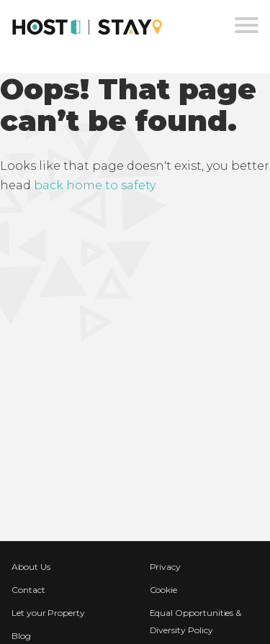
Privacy (166, 567)
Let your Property (48, 613)
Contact (28, 590)
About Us (31, 567)
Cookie (164, 590)
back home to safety (95, 185)
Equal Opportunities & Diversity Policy (196, 621)
